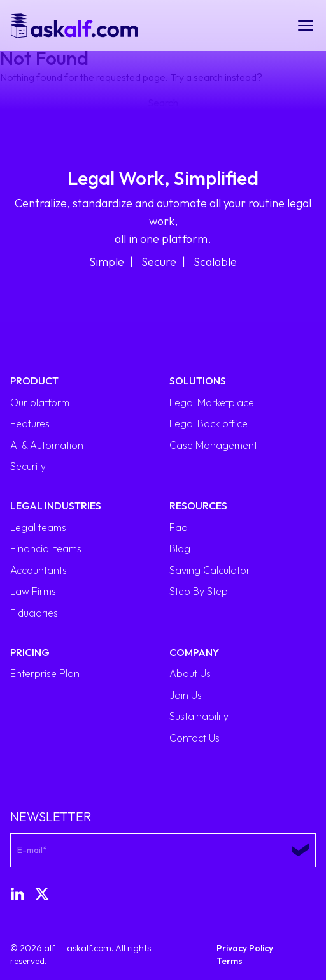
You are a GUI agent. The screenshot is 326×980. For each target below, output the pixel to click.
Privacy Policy (245, 948)
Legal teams (38, 527)
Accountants (39, 570)
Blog (180, 548)
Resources (198, 506)
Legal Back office (209, 423)
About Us (190, 673)
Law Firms (33, 591)
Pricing (30, 652)
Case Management (213, 445)
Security (28, 466)
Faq (179, 527)
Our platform (40, 402)
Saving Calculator (210, 570)
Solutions (198, 381)
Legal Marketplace (212, 402)
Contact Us (195, 738)
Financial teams (46, 548)
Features (30, 423)
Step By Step (199, 591)
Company (194, 652)
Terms (230, 961)
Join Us (186, 695)
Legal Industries (56, 506)
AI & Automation (47, 445)
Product (34, 381)
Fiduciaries (34, 613)
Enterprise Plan (45, 673)
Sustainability (199, 716)
